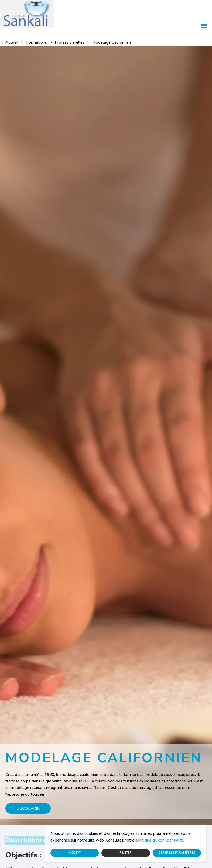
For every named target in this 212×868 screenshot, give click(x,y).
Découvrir (28, 808)
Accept (75, 853)
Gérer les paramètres (177, 853)
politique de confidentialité (160, 840)
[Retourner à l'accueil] (27, 14)
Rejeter (126, 853)
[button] (204, 14)
